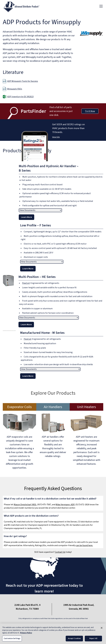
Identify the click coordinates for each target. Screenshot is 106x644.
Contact (35, 625)
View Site (56, 137)
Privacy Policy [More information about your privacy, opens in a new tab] (26, 636)
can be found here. (84, 545)
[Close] (102, 631)
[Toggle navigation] (101, 6)
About (24, 625)
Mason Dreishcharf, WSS (25, 505)
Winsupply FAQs (12, 89)
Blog (58, 625)
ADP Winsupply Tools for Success (20, 81)
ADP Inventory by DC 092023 (20, 97)
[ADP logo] (24, 6)
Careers (82, 625)
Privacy (47, 625)
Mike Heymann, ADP (65, 505)
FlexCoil (26, 283)
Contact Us (60, 552)
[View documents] (40, 210)
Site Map (69, 625)
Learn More (26, 217)
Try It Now (90, 111)
